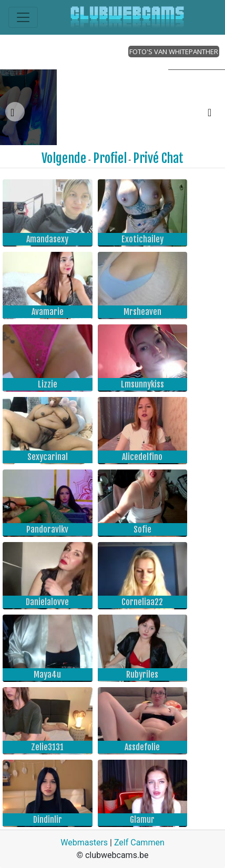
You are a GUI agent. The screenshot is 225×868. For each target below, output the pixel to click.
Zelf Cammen (139, 843)
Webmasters (84, 843)
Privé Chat (158, 158)
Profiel (110, 158)
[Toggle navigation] (23, 17)
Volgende (64, 158)
